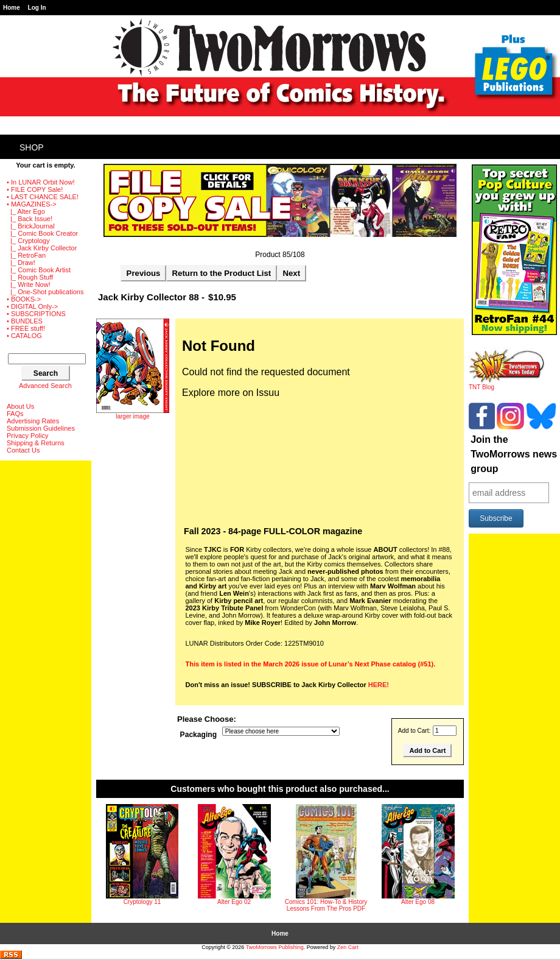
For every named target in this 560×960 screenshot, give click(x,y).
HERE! (379, 685)
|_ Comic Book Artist (39, 270)
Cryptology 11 (142, 902)
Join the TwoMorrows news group (514, 454)
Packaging (199, 735)
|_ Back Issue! (30, 219)
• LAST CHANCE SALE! (43, 197)
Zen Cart (348, 947)
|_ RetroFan (26, 255)
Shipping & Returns (36, 443)
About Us (20, 406)
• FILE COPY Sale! (35, 189)
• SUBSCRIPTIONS (36, 314)
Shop (32, 147)
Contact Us (23, 450)
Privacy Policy (27, 436)
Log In (37, 8)
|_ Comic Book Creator (42, 233)
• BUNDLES (25, 321)
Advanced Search (45, 386)
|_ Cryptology (28, 241)
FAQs (15, 414)
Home (12, 8)
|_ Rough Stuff (30, 277)
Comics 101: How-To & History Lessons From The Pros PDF (326, 905)
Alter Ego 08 (418, 902)
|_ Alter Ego (26, 211)
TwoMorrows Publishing (275, 947)
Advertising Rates (33, 421)
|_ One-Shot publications (45, 292)
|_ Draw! (21, 263)
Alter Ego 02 (234, 902)
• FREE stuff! (26, 328)
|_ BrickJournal (31, 226)
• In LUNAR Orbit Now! (40, 182)
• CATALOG (24, 336)
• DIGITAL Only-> (32, 306)
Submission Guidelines (41, 428)
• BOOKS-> (24, 299)
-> (32, 204)
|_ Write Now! (29, 284)
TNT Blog (507, 384)
